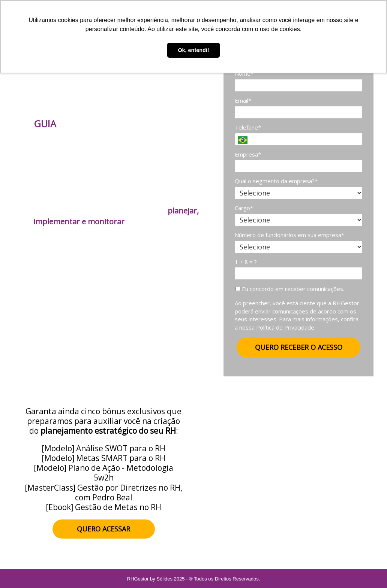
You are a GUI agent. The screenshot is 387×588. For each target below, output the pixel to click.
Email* (243, 101)
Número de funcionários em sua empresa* (289, 235)
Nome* (244, 74)
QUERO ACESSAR (103, 529)
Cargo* (244, 208)
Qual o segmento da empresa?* (276, 181)
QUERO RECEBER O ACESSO (299, 347)
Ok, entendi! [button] (193, 50)
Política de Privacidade (285, 327)
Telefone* (248, 128)
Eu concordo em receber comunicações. (290, 289)
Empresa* (248, 154)
